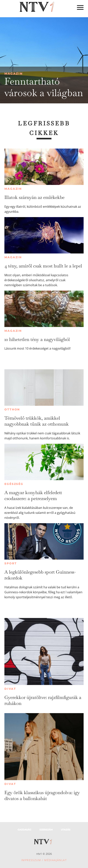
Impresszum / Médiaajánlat (44, 860)
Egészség (14, 484)
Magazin (14, 74)
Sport (11, 563)
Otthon (12, 409)
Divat (10, 689)
